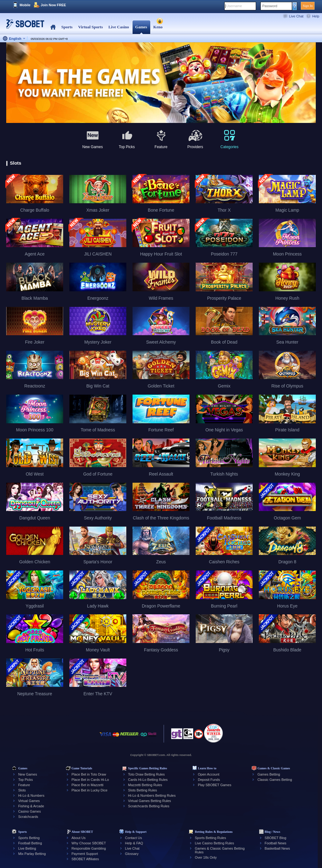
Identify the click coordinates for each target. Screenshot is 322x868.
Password (270, 6)
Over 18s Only (206, 857)
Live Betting (27, 848)
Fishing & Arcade (31, 806)
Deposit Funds (209, 780)
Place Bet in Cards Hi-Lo (90, 780)
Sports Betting (29, 838)
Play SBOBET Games (215, 785)
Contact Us (133, 838)
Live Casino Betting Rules (214, 843)
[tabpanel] (161, 83)
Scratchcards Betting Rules (149, 806)
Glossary (132, 854)
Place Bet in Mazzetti (88, 785)
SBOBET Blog (276, 838)
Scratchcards (28, 817)
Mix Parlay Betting (32, 854)
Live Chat (296, 16)
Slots (22, 790)
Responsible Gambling (89, 848)
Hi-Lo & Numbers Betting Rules (152, 795)
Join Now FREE (53, 5)
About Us (79, 838)
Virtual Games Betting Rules (150, 801)
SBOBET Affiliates (85, 859)
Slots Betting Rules (143, 790)
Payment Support (85, 854)
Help (316, 16)
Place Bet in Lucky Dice (90, 790)
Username (234, 6)
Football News (276, 843)
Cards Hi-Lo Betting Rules (148, 780)
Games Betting (269, 774)
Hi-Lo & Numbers (31, 795)
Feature (24, 785)
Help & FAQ (134, 843)
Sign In (308, 6)
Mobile (25, 5)
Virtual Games (29, 801)
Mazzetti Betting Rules (145, 785)
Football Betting (30, 843)
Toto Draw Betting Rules (147, 774)
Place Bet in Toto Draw (89, 774)
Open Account (209, 774)
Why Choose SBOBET (89, 843)
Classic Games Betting (275, 780)
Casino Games (29, 811)
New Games (28, 774)
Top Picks (25, 780)
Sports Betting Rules (210, 838)
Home (53, 27)
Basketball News (277, 848)
